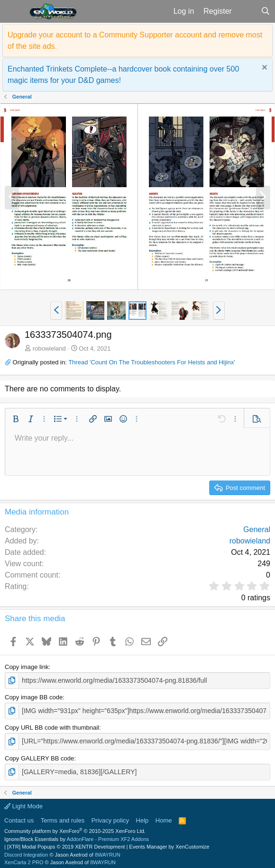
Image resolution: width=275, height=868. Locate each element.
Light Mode (23, 803)
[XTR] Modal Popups (66, 844)
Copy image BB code (34, 697)
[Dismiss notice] (263, 68)
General (257, 529)
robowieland (49, 348)
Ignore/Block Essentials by (77, 836)
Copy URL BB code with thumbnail (52, 726)
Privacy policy (110, 817)
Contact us (19, 817)
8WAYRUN (108, 851)
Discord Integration (26, 851)
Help (142, 817)
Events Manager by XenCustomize (169, 844)
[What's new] (246, 11)
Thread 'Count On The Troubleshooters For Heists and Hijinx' (152, 362)
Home (164, 817)
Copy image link (27, 667)
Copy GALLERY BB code (39, 756)
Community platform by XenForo (75, 828)
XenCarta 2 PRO (24, 859)
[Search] (265, 11)
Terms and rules (63, 817)
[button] (14, 11)
